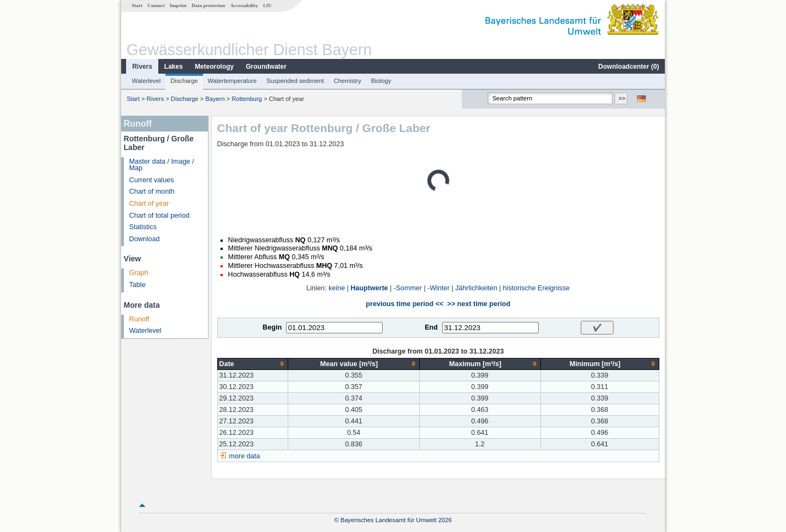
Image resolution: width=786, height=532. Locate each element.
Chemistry (347, 81)
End (431, 327)
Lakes (174, 67)
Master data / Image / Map (162, 165)
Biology (381, 81)
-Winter (439, 288)
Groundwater (266, 67)
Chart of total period (160, 216)
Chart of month (152, 192)
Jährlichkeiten (476, 288)
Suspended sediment (295, 81)
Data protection (208, 5)
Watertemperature (233, 81)
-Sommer (408, 288)
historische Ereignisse (536, 288)
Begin (272, 327)
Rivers (142, 67)
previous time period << (404, 304)
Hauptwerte (369, 288)
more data (245, 456)
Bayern (215, 99)
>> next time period (478, 304)
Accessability (244, 5)
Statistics (143, 227)
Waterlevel (146, 81)
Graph (139, 273)
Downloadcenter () (629, 67)
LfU (267, 5)
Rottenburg (246, 99)
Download (145, 239)
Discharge (184, 81)
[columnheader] (253, 364)
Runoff (139, 319)
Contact (156, 5)
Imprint (178, 5)
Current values (152, 180)
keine (337, 288)
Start (137, 5)
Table (138, 285)
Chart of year (149, 204)
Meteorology (214, 67)
